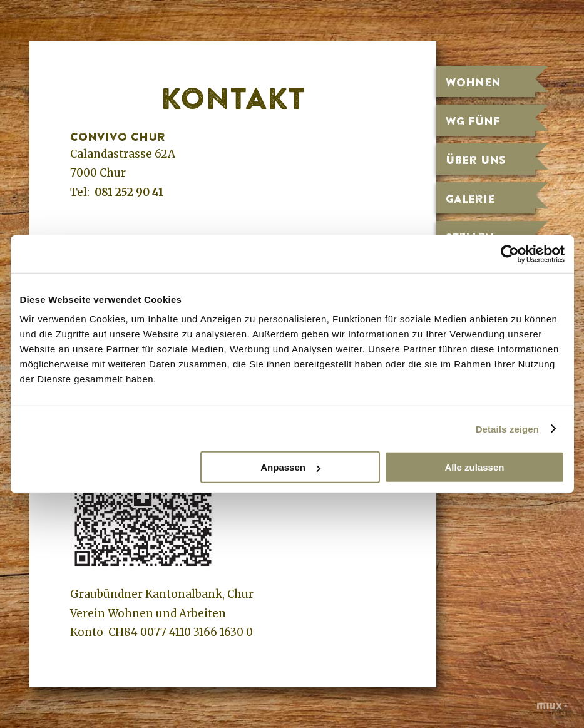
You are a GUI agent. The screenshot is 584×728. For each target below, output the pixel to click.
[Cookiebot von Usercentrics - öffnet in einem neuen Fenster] (510, 254)
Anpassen (290, 467)
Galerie (470, 198)
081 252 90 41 (129, 192)
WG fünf (473, 121)
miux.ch (553, 708)
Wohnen (473, 82)
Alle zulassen (474, 467)
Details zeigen (507, 428)
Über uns (476, 160)
